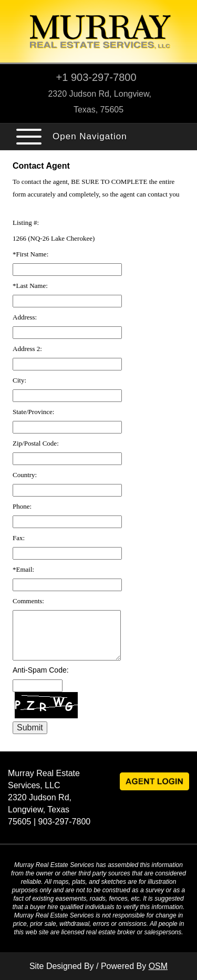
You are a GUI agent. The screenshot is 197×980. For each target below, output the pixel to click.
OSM (158, 966)
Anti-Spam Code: (41, 670)
